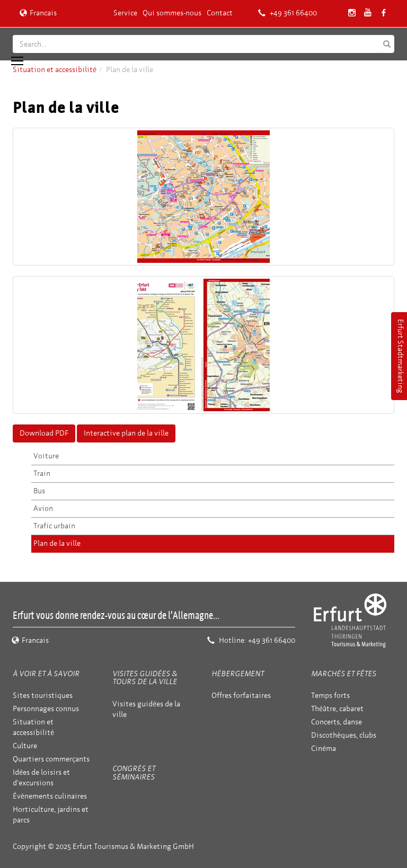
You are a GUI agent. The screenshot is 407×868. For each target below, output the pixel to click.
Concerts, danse (337, 722)
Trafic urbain (54, 526)
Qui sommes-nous (172, 13)
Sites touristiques (43, 696)
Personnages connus (46, 709)
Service (125, 13)
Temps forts (330, 696)
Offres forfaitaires (241, 696)
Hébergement (238, 674)
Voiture (46, 456)
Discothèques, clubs (344, 735)
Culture (25, 746)
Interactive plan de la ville (126, 433)
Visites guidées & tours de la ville (145, 678)
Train (42, 473)
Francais (38, 13)
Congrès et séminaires (134, 773)
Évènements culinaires (50, 796)
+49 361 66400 (287, 13)
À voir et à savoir (46, 674)
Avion (43, 508)
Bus (39, 491)
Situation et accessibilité (55, 70)
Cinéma (324, 749)
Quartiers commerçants (51, 759)
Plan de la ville (57, 543)
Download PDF (44, 433)
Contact (220, 13)
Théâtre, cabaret (337, 709)
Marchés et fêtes (344, 674)
